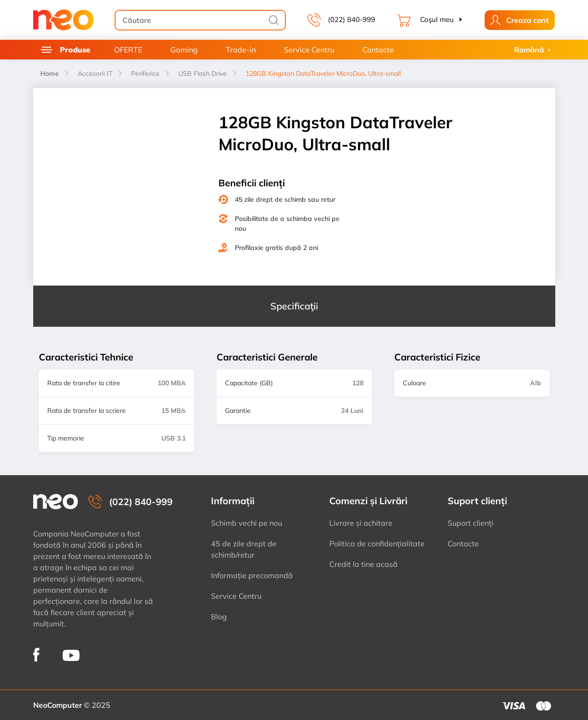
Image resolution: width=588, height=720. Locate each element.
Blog (219, 617)
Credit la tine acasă (363, 564)
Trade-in (241, 50)
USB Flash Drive (203, 73)
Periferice (145, 73)
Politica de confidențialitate (377, 544)
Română (529, 50)
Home (50, 73)
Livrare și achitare (361, 523)
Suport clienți (471, 523)
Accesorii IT (95, 73)
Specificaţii (294, 306)
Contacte (378, 50)
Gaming (184, 50)
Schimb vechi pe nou (247, 523)
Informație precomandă (252, 575)
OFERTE (128, 50)
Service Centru (309, 50)
